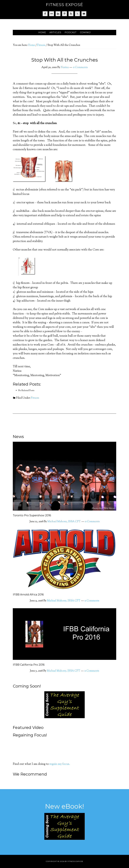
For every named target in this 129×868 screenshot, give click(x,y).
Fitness (35, 398)
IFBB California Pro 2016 (29, 665)
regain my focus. (60, 764)
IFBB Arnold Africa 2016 (28, 595)
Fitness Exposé (64, 5)
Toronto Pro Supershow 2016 (32, 515)
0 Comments (80, 67)
